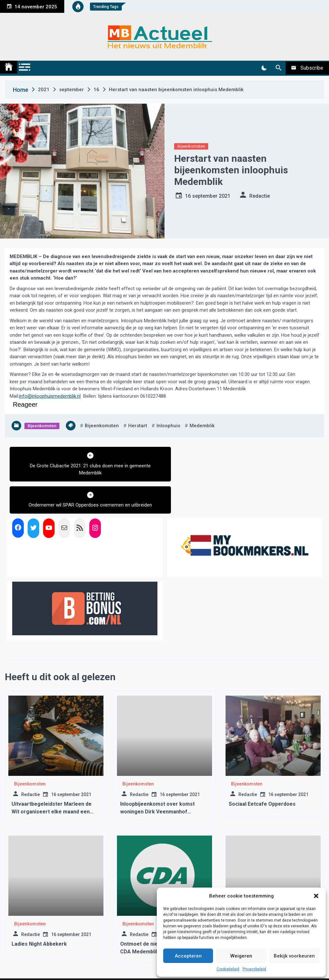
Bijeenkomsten (191, 146)
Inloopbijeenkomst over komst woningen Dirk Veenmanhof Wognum (157, 780)
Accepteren (188, 956)
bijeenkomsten (102, 426)
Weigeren (241, 956)
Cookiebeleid (228, 969)
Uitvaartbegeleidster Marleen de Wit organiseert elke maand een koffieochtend (52, 780)
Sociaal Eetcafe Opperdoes (262, 772)
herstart (138, 426)
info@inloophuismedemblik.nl (50, 396)
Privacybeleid (254, 969)
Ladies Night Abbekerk (39, 912)
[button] (316, 896)
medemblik (202, 426)
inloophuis (168, 426)
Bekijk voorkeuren (294, 956)
